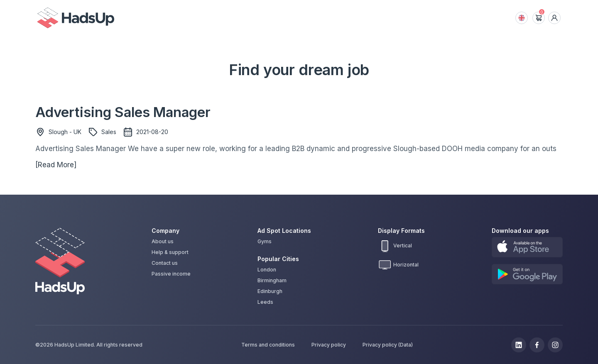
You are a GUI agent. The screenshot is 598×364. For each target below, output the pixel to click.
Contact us (165, 263)
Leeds (265, 302)
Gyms (265, 241)
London (267, 270)
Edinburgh (270, 291)
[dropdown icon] (554, 18)
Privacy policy (329, 345)
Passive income (171, 274)
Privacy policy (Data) (388, 345)
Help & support (170, 252)
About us (163, 242)
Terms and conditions (268, 345)
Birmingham (272, 280)
